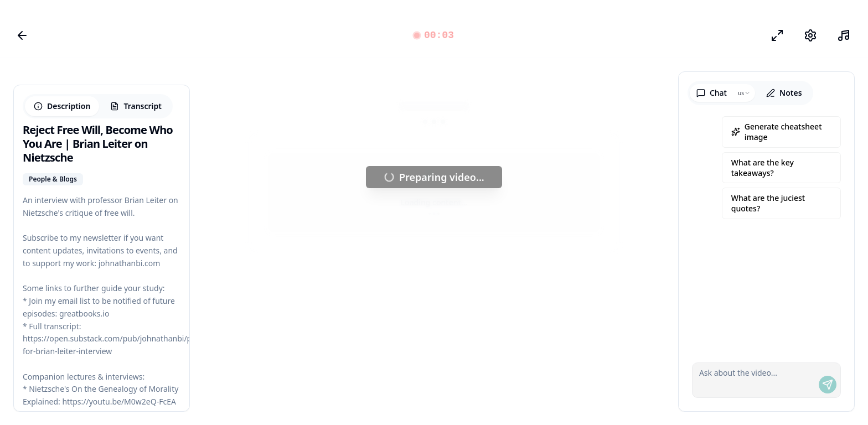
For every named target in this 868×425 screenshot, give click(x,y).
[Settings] (810, 35)
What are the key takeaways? (763, 168)
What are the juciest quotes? (768, 203)
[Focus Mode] (777, 35)
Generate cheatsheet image (777, 132)
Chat (712, 93)
